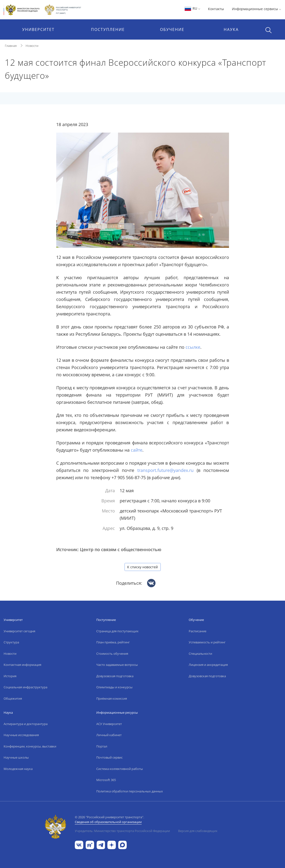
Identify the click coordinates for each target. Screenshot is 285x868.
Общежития (13, 698)
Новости (32, 46)
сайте (137, 450)
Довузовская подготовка (115, 676)
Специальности (200, 654)
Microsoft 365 (106, 780)
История (10, 676)
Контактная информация (22, 665)
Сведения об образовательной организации (108, 822)
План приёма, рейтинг (113, 642)
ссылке (193, 347)
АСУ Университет (109, 724)
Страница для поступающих (117, 631)
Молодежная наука (18, 769)
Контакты (216, 9)
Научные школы (16, 757)
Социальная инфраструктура (25, 687)
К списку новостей (142, 567)
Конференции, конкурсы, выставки (30, 746)
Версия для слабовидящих (198, 831)
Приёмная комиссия (112, 698)
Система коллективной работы (120, 769)
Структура (11, 642)
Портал (102, 746)
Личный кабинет (109, 735)
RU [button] (192, 8)
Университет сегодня (19, 631)
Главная (11, 46)
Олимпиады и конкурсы (114, 687)
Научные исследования (21, 735)
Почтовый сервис (109, 757)
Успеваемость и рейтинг (207, 642)
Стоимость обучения (112, 654)
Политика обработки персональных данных (130, 791)
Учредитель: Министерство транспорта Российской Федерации (122, 831)
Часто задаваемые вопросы (117, 665)
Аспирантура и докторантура (26, 724)
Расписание (198, 631)
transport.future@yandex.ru (165, 470)
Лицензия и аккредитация (208, 665)
